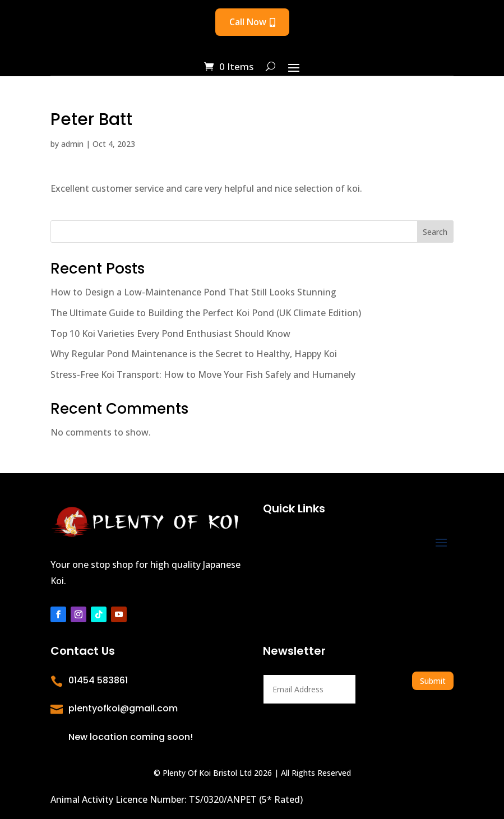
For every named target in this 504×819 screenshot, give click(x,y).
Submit (433, 681)
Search (435, 232)
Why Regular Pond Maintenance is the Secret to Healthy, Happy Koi (194, 354)
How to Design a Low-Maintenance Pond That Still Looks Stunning (193, 292)
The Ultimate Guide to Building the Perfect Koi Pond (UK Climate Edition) (206, 313)
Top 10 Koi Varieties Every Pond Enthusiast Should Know (170, 334)
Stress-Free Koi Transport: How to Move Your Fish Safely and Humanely (203, 374)
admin (72, 144)
